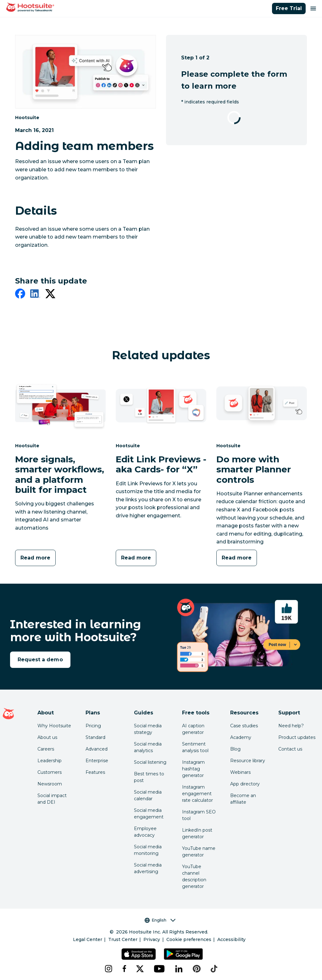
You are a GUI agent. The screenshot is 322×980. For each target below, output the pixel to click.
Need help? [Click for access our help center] (291, 726)
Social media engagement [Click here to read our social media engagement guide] (149, 814)
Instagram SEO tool (199, 815)
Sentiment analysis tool (195, 747)
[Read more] (35, 558)
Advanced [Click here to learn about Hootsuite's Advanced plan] (97, 749)
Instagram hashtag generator (193, 769)
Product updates (297, 737)
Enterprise (97, 761)
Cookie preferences (189, 939)
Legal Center (88, 939)
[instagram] (108, 969)
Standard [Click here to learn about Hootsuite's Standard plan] (95, 737)
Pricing (93, 726)
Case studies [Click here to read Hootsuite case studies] (244, 726)
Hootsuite (27, 118)
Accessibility (231, 939)
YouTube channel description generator (194, 876)
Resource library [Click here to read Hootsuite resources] (248, 761)
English (160, 920)
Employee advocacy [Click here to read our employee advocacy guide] (145, 832)
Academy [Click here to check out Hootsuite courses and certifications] (241, 737)
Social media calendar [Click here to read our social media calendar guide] (148, 795)
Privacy (152, 939)
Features (95, 772)
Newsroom (50, 784)
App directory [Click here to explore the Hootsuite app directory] (245, 784)
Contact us (290, 749)
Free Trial (289, 8)
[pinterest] (197, 969)
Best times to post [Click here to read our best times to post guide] (149, 777)
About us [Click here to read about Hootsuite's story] (47, 737)
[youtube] (159, 969)
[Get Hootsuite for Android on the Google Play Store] (183, 954)
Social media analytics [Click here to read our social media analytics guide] (148, 747)
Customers (50, 772)
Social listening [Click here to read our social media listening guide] (150, 762)
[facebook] (20, 295)
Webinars (240, 772)
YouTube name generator (199, 852)
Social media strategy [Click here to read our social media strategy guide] (148, 729)
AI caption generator (193, 729)
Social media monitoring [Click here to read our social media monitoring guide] (148, 850)
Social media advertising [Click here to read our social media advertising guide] (148, 868)
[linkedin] (35, 295)
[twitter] (50, 295)
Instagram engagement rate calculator (197, 794)
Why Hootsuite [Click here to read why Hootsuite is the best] (54, 726)
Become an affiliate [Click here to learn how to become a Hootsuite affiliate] (243, 799)
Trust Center (123, 939)
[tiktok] (214, 969)
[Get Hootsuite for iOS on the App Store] (139, 954)
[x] (140, 969)
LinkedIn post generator (197, 833)
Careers (46, 749)
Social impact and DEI (52, 799)
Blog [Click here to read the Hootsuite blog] (235, 749)
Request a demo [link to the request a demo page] (40, 660)
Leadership (50, 761)
